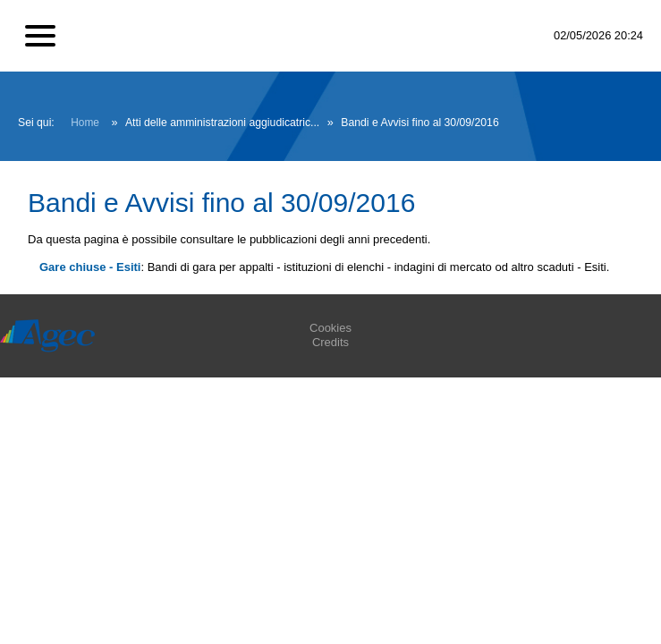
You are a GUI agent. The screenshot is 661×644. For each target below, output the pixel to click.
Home (85, 123)
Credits (330, 342)
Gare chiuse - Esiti (90, 267)
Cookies (330, 328)
